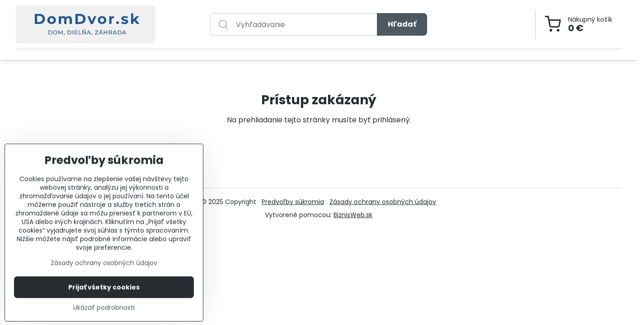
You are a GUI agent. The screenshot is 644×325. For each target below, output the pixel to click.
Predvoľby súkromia (293, 202)
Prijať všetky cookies (104, 307)
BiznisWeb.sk (353, 215)
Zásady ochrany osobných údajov (383, 202)
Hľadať (402, 24)
